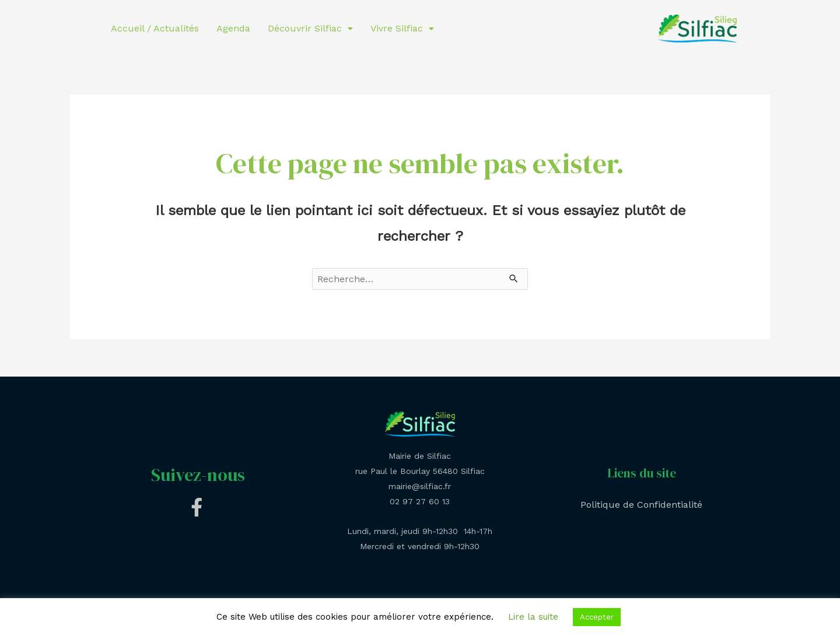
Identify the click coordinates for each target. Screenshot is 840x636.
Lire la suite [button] (533, 617)
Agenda (233, 28)
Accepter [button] (597, 617)
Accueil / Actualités (155, 28)
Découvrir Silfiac (310, 28)
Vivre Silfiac (402, 28)
